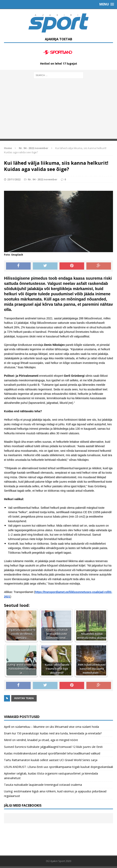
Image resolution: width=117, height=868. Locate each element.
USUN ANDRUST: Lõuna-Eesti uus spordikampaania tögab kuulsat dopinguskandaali (58, 767)
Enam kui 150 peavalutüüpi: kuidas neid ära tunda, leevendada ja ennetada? (53, 733)
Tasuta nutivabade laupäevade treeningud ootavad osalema (43, 785)
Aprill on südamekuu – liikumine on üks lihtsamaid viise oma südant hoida (51, 727)
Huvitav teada (24, 698)
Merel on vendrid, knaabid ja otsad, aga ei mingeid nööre (41, 740)
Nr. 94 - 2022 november (43, 179)
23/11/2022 (14, 179)
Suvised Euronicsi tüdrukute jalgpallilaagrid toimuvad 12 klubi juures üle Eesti (53, 747)
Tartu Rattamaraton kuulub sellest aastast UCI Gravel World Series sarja (51, 760)
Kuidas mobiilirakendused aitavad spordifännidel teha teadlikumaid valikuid (52, 753)
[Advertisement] (58, 111)
